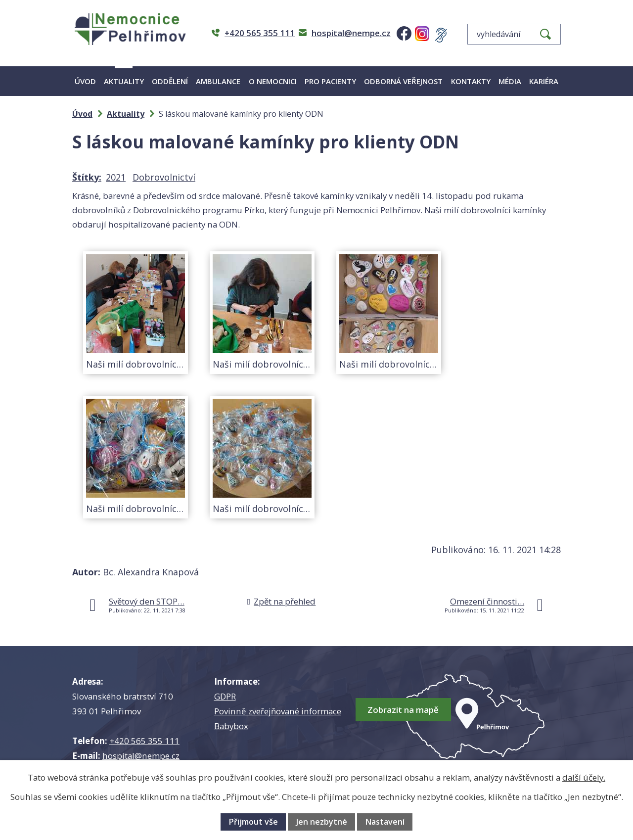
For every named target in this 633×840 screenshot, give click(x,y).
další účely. (584, 777)
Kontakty (471, 81)
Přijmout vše (253, 822)
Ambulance (218, 81)
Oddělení (170, 81)
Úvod (85, 81)
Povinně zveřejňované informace (278, 711)
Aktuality (124, 81)
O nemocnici (273, 81)
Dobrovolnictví (164, 177)
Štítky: (87, 177)
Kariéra (544, 81)
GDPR (225, 696)
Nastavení (385, 822)
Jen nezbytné (322, 822)
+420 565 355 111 (144, 741)
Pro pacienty (330, 81)
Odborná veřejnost (403, 81)
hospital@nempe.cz (141, 756)
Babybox (231, 726)
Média (510, 81)
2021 (116, 177)
